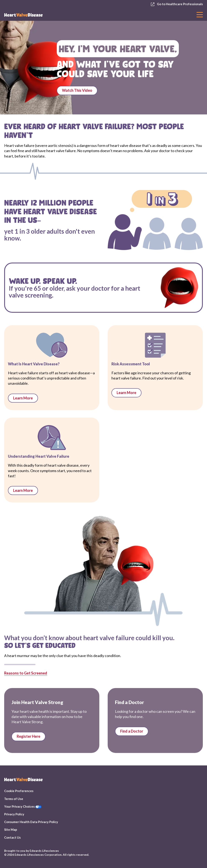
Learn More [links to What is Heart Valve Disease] (23, 398)
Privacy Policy (14, 814)
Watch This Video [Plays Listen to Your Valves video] (77, 90)
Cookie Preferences (19, 791)
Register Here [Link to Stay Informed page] (28, 736)
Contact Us (12, 837)
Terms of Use (14, 799)
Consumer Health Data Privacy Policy (31, 822)
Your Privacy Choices (23, 806)
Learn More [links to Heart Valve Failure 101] (23, 490)
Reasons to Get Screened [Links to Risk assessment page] (26, 673)
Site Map (11, 830)
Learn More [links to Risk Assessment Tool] (126, 393)
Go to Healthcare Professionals (177, 4)
